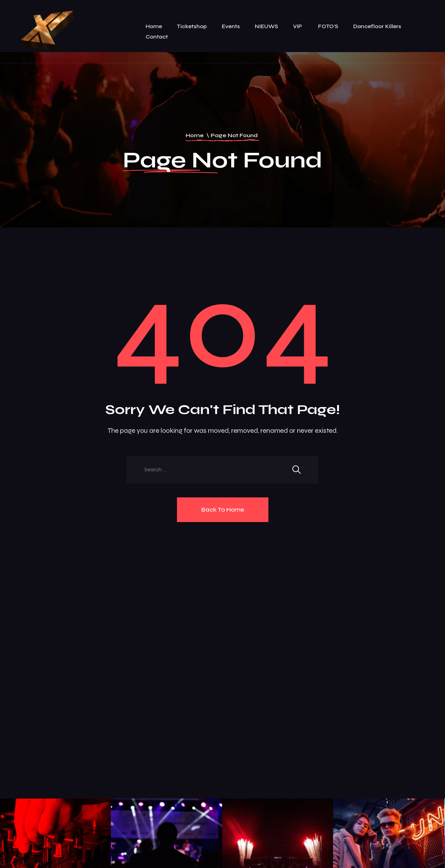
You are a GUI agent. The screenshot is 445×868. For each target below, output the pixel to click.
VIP (298, 26)
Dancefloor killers (377, 26)
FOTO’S (328, 26)
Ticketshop (192, 26)
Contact (157, 37)
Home (154, 26)
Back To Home (223, 510)
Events (231, 26)
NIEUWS (266, 26)
